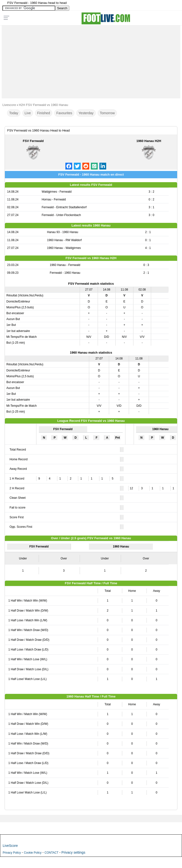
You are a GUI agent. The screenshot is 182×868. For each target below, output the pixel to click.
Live (28, 113)
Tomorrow (107, 113)
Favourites (64, 113)
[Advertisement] (91, 61)
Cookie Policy (33, 853)
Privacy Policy (12, 853)
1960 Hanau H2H (149, 141)
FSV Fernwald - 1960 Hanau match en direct (91, 175)
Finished (44, 113)
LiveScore (10, 846)
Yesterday (86, 113)
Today (14, 113)
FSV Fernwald (33, 141)
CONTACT (51, 853)
